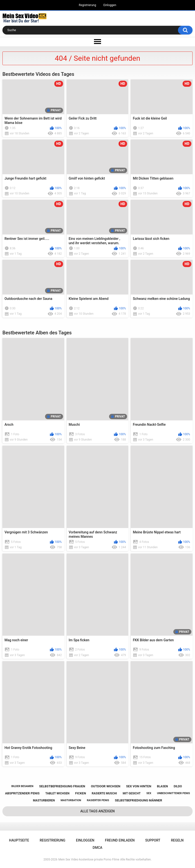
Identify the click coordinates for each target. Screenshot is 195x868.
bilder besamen (22, 786)
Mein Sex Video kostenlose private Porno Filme (89, 859)
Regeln (177, 840)
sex (149, 793)
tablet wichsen (57, 793)
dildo (178, 786)
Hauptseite (19, 840)
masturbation (71, 800)
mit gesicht (132, 793)
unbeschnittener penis (173, 793)
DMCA (98, 848)
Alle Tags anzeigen (97, 811)
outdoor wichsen (106, 786)
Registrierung (88, 5)
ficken (81, 793)
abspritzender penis (22, 793)
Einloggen (110, 5)
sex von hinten (139, 786)
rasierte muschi (104, 793)
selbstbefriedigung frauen (62, 786)
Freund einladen (120, 840)
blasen (162, 786)
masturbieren (44, 800)
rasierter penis (98, 800)
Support (153, 840)
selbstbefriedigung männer (139, 800)
